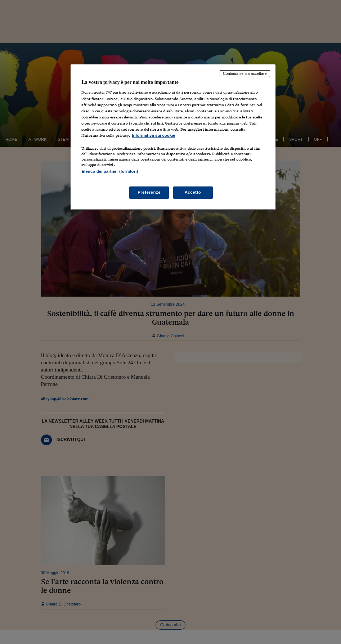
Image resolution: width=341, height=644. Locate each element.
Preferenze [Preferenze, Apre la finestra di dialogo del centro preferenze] (149, 192)
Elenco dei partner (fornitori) (110, 171)
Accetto (193, 192)
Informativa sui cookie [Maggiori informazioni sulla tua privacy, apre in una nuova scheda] (153, 135)
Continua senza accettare (245, 73)
